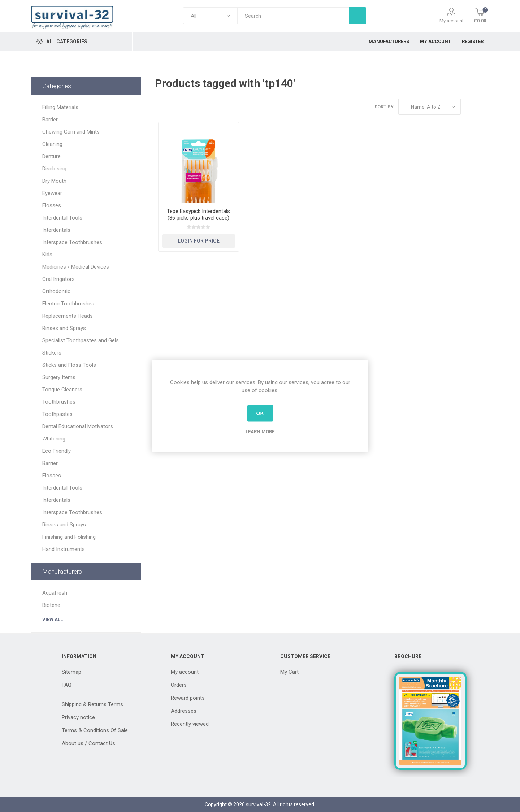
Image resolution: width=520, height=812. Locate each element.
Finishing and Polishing (69, 537)
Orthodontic (56, 291)
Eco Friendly (57, 451)
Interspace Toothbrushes (72, 242)
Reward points (188, 698)
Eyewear (52, 193)
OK (260, 413)
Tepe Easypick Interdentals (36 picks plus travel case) (198, 214)
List (484, 107)
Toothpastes (57, 414)
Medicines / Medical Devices (76, 267)
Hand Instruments (64, 549)
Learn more (260, 431)
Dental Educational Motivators (78, 426)
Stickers (52, 353)
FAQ (67, 685)
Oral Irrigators (58, 279)
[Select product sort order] (430, 107)
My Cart (289, 672)
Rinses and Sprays (64, 328)
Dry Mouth (54, 181)
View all (53, 619)
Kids (47, 255)
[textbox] (293, 16)
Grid (470, 107)
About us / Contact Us (88, 743)
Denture (51, 156)
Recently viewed (190, 724)
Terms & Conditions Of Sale (95, 730)
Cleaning (52, 144)
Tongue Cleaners (62, 390)
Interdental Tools (62, 218)
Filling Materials (60, 107)
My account (452, 21)
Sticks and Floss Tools (69, 365)
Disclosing (54, 169)
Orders (179, 685)
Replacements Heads (68, 316)
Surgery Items (59, 377)
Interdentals (56, 230)
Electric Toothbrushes (68, 304)
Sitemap (71, 672)
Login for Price (199, 241)
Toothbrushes (59, 402)
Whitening (54, 439)
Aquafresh (55, 593)
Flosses (52, 205)
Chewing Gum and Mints (71, 132)
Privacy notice (78, 717)
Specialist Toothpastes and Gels (81, 340)
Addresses (184, 711)
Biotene (51, 605)
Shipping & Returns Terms (92, 704)
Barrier (50, 120)
